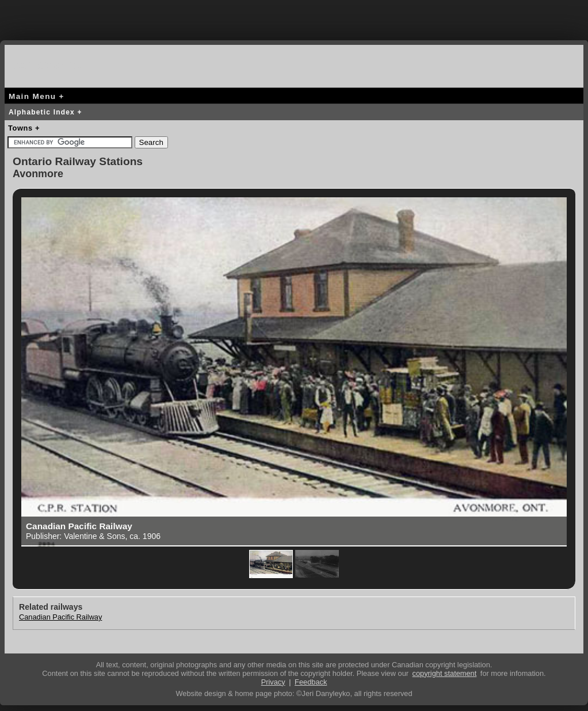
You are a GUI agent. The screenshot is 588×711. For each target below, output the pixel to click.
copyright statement (445, 673)
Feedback (311, 682)
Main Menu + (37, 96)
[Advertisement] (294, 17)
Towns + (24, 128)
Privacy (273, 682)
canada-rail (51, 64)
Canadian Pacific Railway (60, 617)
